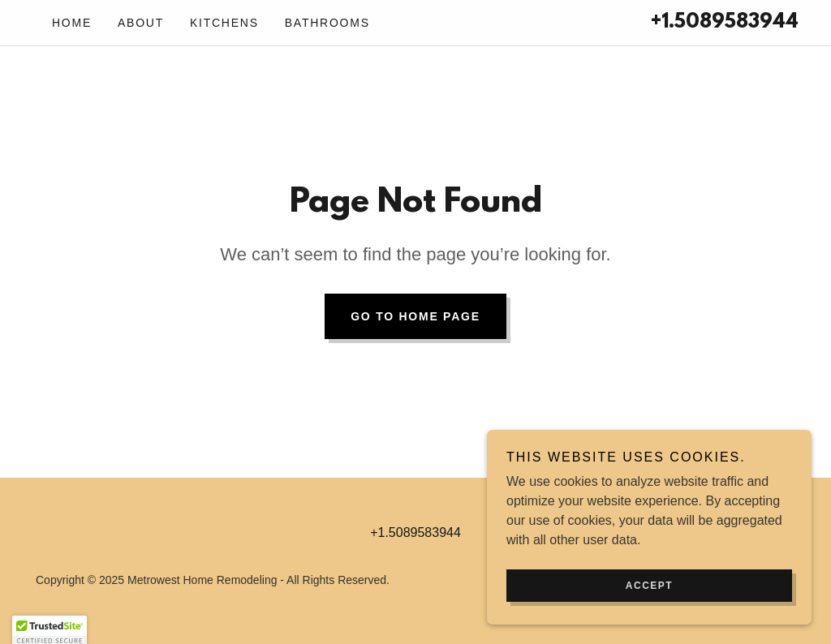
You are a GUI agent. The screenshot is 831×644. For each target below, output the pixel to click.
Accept (649, 586)
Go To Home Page (415, 316)
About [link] (141, 23)
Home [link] (72, 23)
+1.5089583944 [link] (725, 23)
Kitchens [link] (224, 23)
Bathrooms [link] (327, 23)
